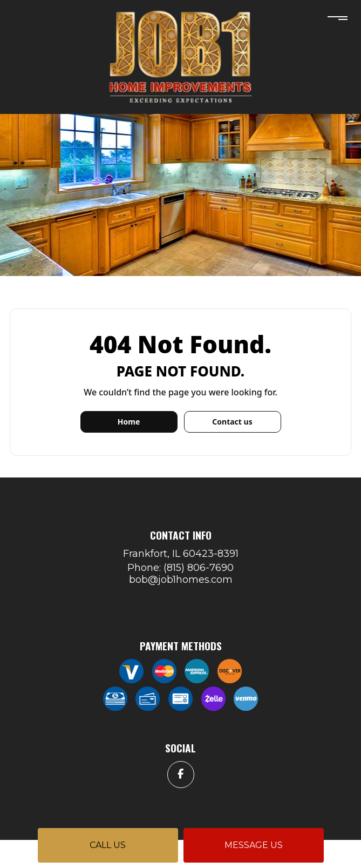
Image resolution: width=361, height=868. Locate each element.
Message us (254, 845)
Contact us (232, 422)
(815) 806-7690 (199, 568)
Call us (108, 845)
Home (129, 422)
